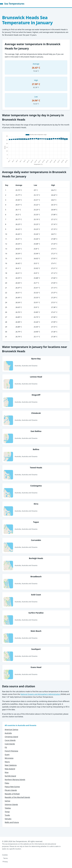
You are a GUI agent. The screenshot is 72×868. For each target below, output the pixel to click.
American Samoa (11, 730)
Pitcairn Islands (11, 790)
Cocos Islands (10, 740)
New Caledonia (11, 765)
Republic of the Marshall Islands (17, 797)
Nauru (7, 762)
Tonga (7, 812)
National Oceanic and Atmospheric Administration (40, 694)
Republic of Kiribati (12, 794)
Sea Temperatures (12, 4)
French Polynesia (11, 751)
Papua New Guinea (12, 787)
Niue (7, 772)
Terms (5, 858)
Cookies (5, 855)
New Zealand (10, 769)
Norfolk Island (10, 776)
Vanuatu (8, 819)
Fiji (6, 747)
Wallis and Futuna (12, 822)
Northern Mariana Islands (15, 780)
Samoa (7, 801)
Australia (8, 733)
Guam (7, 755)
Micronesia (9, 758)
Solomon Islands (11, 804)
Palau (7, 783)
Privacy (5, 862)
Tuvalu (7, 815)
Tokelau (8, 808)
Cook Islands (10, 744)
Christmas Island (11, 737)
